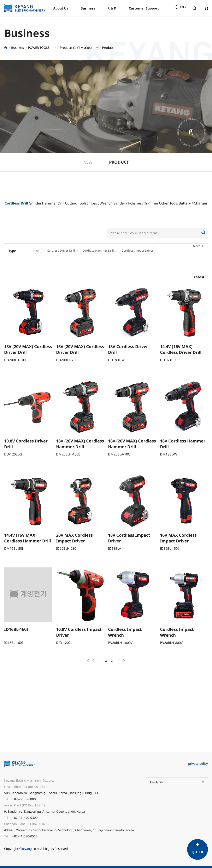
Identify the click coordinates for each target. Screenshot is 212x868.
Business (88, 8)
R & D (112, 8)
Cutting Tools (76, 203)
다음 (121, 662)
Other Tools (168, 203)
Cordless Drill (16, 203)
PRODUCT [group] (119, 162)
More (198, 251)
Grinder (35, 203)
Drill (61, 203)
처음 (87, 662)
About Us (61, 8)
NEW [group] (88, 162)
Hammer (49, 203)
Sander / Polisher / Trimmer (136, 203)
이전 (91, 662)
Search (194, 8)
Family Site (158, 784)
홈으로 (6, 48)
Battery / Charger (193, 203)
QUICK (197, 852)
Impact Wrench (100, 203)
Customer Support (144, 8)
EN (182, 8)
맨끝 (125, 662)
